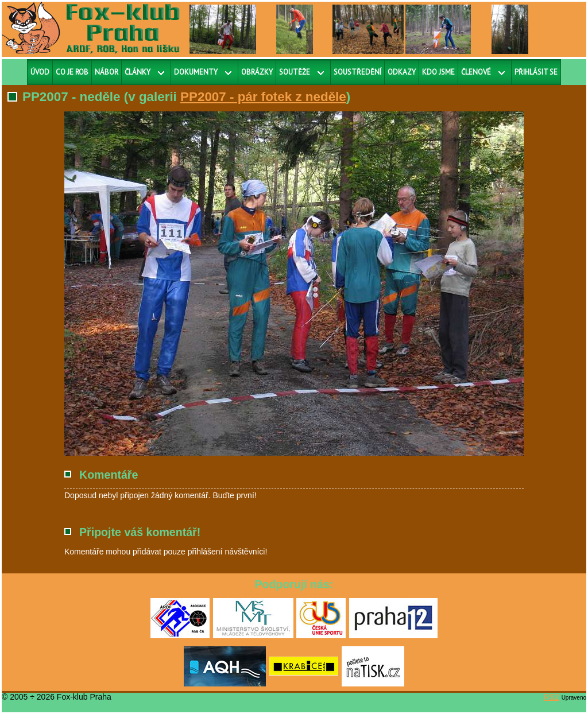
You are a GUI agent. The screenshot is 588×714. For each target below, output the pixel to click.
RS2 (552, 697)
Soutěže (295, 72)
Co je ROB (72, 72)
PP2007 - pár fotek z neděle (263, 97)
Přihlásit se (536, 72)
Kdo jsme (438, 72)
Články (138, 72)
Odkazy (402, 72)
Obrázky (257, 72)
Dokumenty (196, 72)
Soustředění (357, 72)
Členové (476, 72)
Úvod (40, 72)
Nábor (107, 72)
